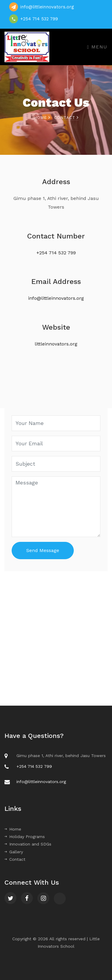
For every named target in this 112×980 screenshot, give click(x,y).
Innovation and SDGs (28, 844)
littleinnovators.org (56, 344)
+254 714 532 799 (39, 19)
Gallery (14, 852)
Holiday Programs (25, 837)
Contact (15, 859)
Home (42, 118)
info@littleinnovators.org (47, 7)
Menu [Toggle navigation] (97, 47)
